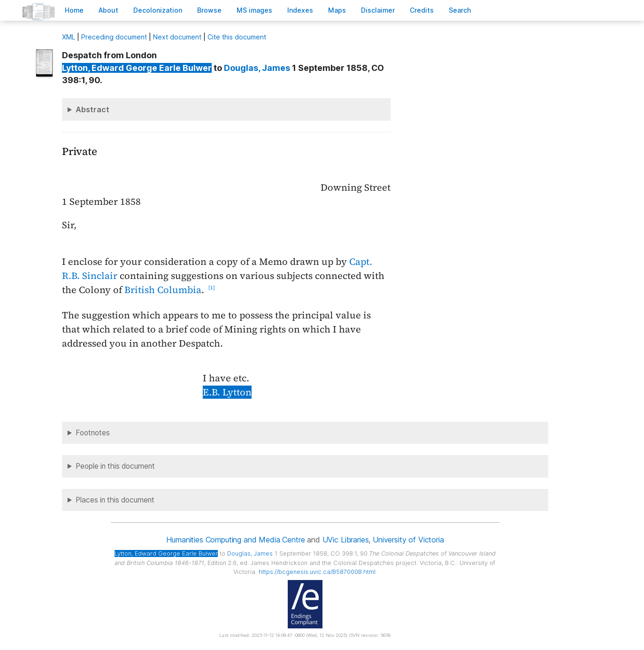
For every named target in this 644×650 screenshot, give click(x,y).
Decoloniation (158, 10)
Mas (337, 10)
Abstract (92, 109)
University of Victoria (408, 540)
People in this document (115, 466)
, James (257, 68)
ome (74, 10)
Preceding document (114, 37)
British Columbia (163, 290)
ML (69, 37)
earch (460, 10)
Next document (177, 37)
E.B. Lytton (227, 392)
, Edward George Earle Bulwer (137, 68)
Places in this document (115, 500)
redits (422, 10)
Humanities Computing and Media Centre (235, 540)
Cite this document (237, 37)
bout (108, 10)
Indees (300, 10)
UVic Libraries (346, 540)
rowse (209, 10)
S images (254, 10)
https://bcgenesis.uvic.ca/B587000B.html (317, 572)
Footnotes (93, 433)
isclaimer (378, 10)
